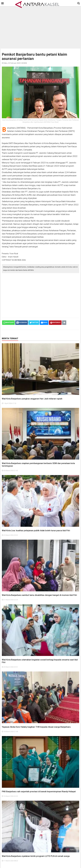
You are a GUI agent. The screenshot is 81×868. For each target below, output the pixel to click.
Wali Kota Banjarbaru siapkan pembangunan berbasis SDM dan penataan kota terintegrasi (38, 465)
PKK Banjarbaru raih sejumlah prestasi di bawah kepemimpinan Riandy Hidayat (39, 791)
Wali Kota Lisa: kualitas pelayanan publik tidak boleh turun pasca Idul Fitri (36, 530)
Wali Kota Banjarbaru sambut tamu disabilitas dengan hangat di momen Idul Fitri (39, 595)
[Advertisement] (41, 27)
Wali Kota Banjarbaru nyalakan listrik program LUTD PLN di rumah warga (36, 856)
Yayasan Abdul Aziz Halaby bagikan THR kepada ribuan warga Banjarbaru (36, 727)
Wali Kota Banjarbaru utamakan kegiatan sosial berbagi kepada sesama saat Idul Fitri (40, 661)
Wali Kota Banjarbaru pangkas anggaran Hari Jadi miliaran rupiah (32, 399)
